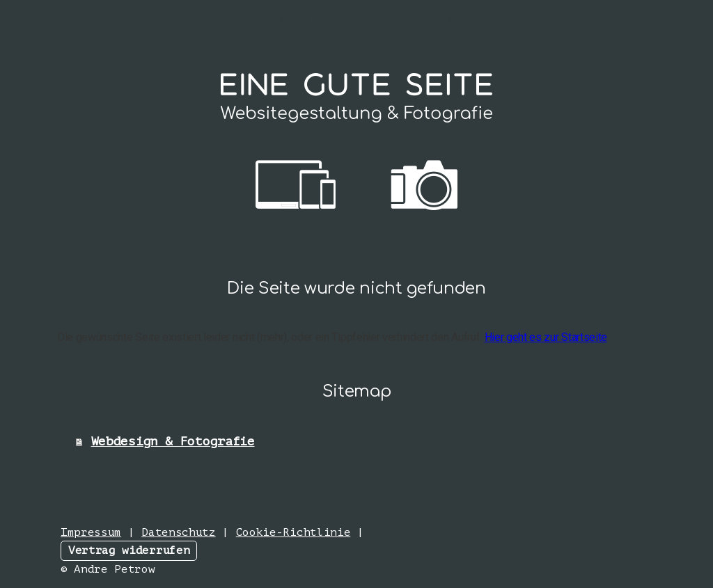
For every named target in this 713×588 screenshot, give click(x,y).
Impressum (91, 532)
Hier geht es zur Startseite (546, 337)
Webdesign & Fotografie (356, 21)
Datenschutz (178, 532)
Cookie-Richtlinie (293, 532)
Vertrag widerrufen (129, 550)
